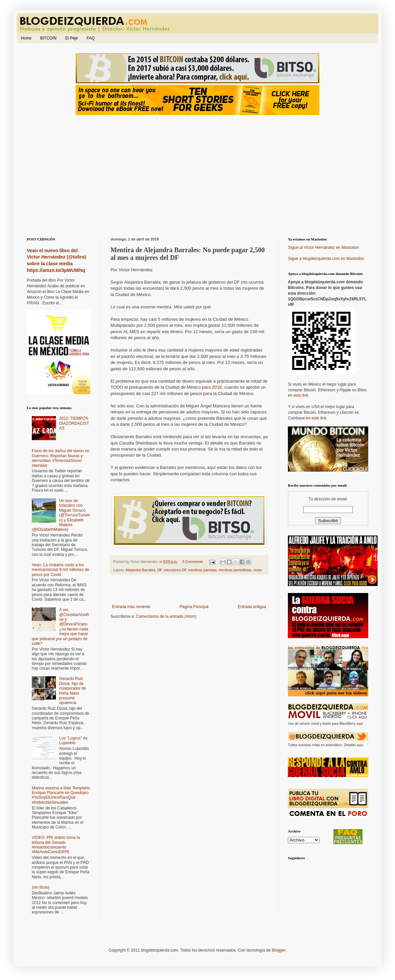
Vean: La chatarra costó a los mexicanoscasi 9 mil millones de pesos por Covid (60, 570)
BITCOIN (48, 38)
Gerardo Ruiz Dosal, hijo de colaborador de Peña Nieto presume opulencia (73, 691)
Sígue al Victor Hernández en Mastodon (324, 248)
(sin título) (41, 887)
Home (26, 38)
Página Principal (194, 607)
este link (301, 395)
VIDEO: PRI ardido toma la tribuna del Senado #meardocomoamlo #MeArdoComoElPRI (56, 845)
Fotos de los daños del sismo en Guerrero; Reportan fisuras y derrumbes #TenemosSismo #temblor (61, 458)
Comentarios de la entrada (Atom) (166, 616)
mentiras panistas (202, 570)
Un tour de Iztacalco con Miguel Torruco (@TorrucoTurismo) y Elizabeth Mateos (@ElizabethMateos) (61, 515)
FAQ (91, 38)
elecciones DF (175, 570)
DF (160, 570)
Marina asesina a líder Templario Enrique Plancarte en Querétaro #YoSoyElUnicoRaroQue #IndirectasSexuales (61, 795)
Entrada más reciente (131, 607)
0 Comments (193, 562)
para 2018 (212, 387)
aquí (360, 724)
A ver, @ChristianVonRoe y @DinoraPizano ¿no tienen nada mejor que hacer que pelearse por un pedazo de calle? (60, 627)
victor (258, 570)
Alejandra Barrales (140, 570)
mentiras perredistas (235, 570)
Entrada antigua (252, 607)
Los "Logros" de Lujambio (73, 741)
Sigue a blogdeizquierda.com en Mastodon (326, 259)
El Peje (72, 38)
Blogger (279, 950)
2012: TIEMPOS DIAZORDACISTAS (74, 423)
